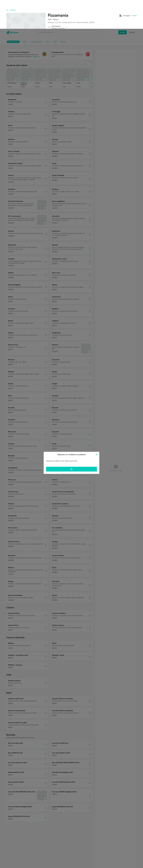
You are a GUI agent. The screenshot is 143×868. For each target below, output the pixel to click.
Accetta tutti (109, 861)
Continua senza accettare (109, 856)
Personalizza (109, 851)
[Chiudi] (97, 426)
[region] (71, 856)
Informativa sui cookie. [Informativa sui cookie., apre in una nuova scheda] (25, 866)
